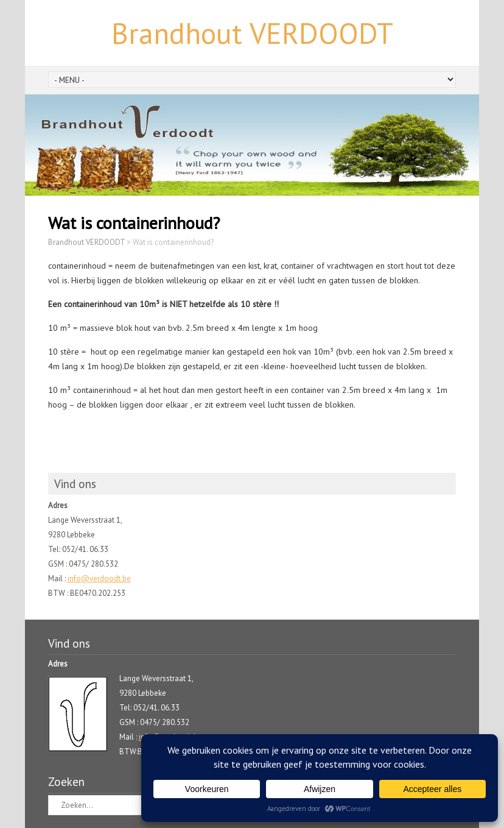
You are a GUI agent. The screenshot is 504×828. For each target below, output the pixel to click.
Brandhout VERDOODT (252, 33)
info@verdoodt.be (99, 579)
